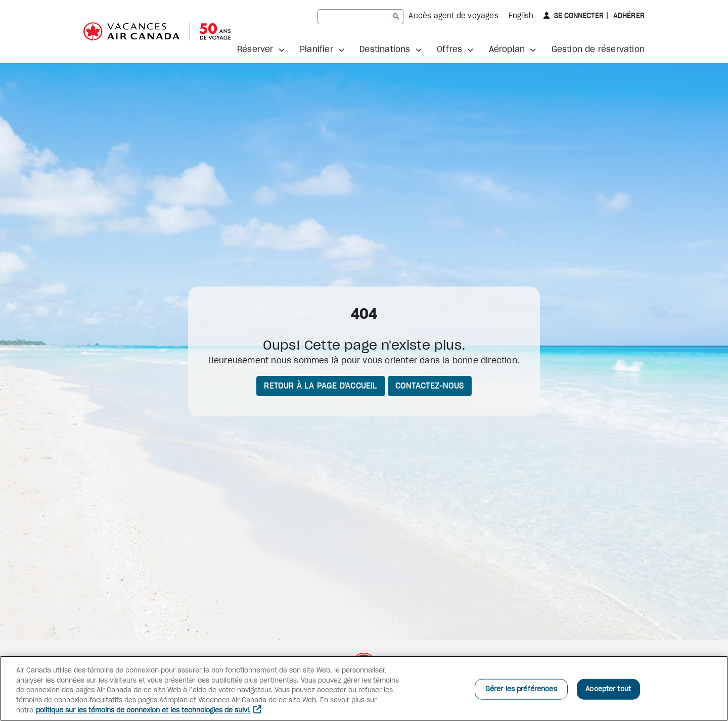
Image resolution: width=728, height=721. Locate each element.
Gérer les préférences (521, 689)
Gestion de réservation (598, 50)
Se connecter (578, 16)
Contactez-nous (430, 386)
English (521, 16)
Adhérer (628, 16)
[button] (261, 50)
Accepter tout (608, 689)
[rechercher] (353, 17)
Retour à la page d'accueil (321, 386)
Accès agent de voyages (453, 16)
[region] (364, 688)
